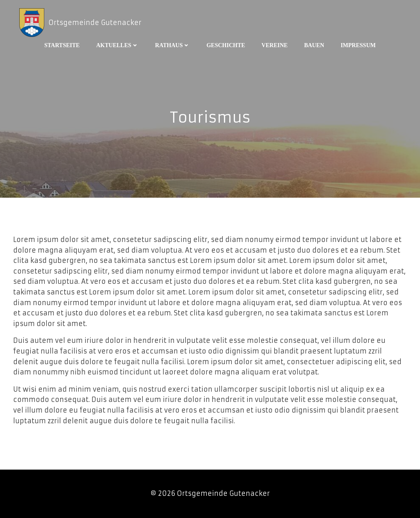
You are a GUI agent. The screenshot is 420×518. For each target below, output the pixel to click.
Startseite (62, 45)
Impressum (358, 45)
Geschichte (226, 45)
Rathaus (172, 45)
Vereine (275, 45)
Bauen (314, 45)
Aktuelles (117, 45)
